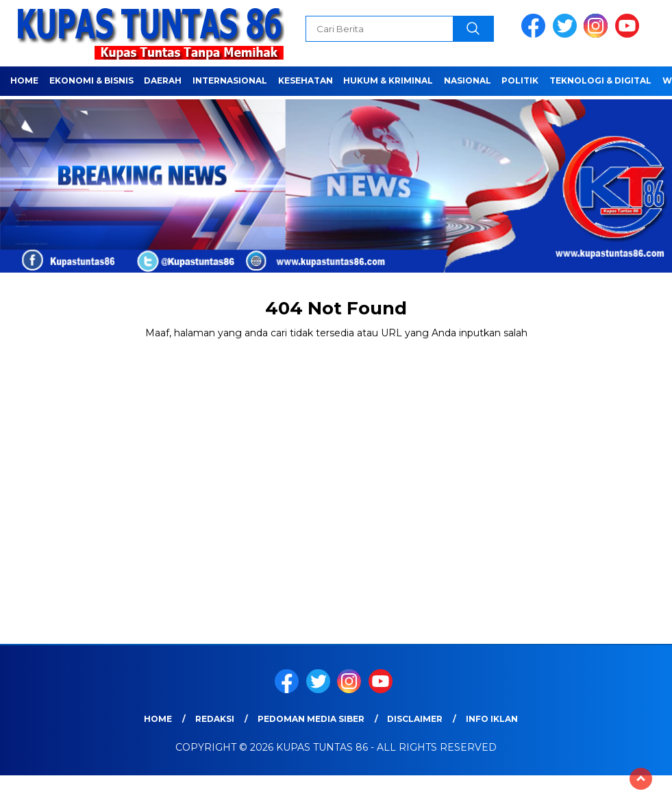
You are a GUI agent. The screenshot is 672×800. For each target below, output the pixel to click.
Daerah (163, 80)
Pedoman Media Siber (311, 719)
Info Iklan (492, 719)
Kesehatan (306, 80)
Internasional (230, 80)
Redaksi (215, 719)
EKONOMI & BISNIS (91, 80)
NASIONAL (468, 80)
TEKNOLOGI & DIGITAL (600, 80)
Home (24, 80)
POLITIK (520, 80)
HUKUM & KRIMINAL (388, 80)
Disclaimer (415, 719)
